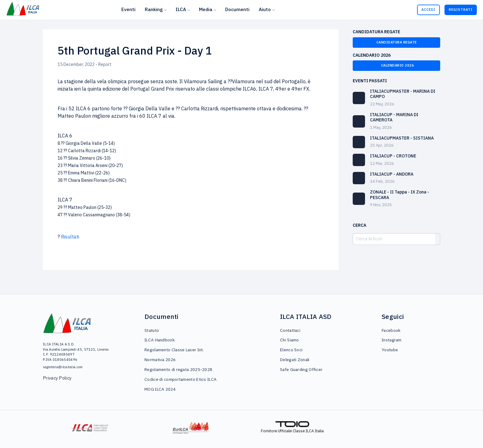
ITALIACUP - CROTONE (393, 156)
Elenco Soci (291, 350)
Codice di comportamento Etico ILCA (181, 379)
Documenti (237, 9)
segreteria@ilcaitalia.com (63, 367)
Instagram (392, 340)
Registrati (461, 10)
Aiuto (265, 9)
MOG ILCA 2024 (160, 389)
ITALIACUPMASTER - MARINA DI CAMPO (403, 94)
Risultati (70, 237)
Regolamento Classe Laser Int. (174, 350)
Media (206, 9)
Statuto (152, 330)
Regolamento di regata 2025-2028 (178, 369)
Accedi (428, 10)
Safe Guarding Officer (301, 369)
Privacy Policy (57, 378)
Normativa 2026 (160, 360)
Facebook (391, 330)
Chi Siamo (290, 340)
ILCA (181, 9)
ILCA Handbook (160, 340)
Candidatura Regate (397, 42)
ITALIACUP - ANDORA (392, 174)
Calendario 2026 (397, 65)
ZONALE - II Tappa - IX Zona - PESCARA (400, 195)
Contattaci (290, 330)
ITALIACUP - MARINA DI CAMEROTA (394, 117)
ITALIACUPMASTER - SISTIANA (402, 138)
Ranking (154, 9)
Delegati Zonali (295, 360)
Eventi (128, 9)
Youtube (390, 350)
